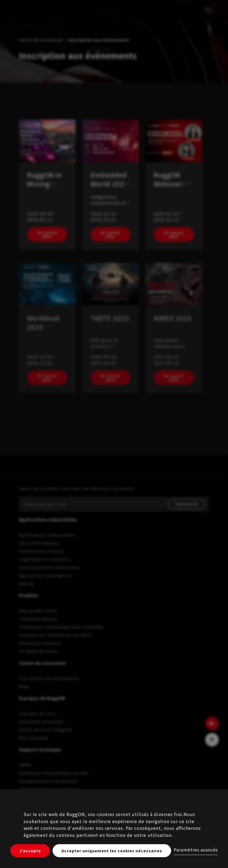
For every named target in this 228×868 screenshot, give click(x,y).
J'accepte (30, 851)
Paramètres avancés (196, 850)
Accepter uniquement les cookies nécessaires (112, 851)
